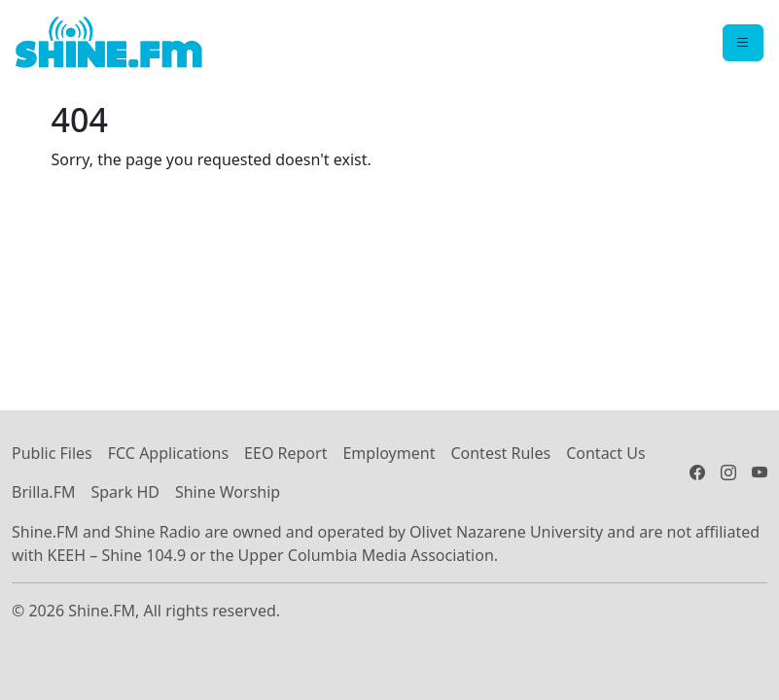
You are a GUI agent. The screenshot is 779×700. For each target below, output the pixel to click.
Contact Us (605, 453)
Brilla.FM (43, 492)
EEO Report (285, 453)
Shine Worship (228, 492)
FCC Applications (168, 453)
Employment (389, 453)
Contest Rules (500, 453)
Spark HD (124, 492)
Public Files (52, 453)
